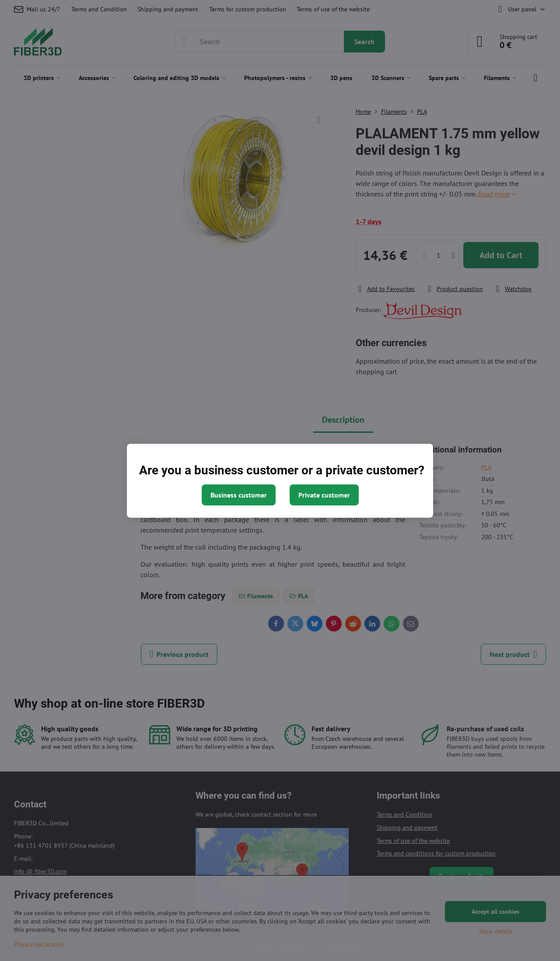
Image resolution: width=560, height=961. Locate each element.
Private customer (324, 495)
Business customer (239, 495)
